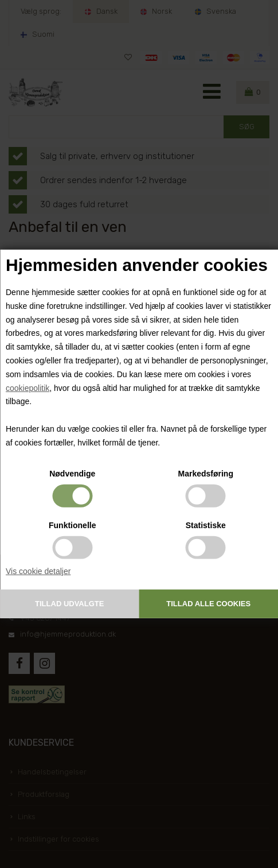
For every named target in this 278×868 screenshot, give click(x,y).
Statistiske (206, 525)
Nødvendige (72, 473)
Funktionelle (72, 525)
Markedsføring (206, 473)
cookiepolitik (28, 387)
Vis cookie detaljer (38, 571)
